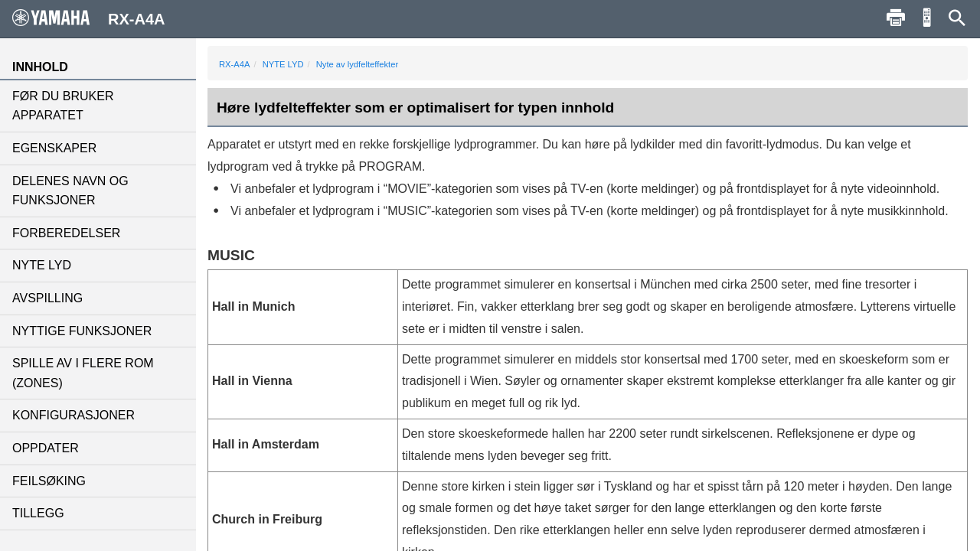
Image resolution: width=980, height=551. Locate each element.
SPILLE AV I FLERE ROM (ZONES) (83, 373)
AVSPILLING (47, 298)
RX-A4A (234, 64)
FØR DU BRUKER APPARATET (63, 106)
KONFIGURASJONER (73, 415)
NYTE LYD (42, 265)
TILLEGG (38, 513)
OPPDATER (46, 448)
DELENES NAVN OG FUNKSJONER (70, 191)
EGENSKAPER (54, 148)
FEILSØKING (49, 481)
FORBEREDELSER (66, 233)
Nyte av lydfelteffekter (357, 64)
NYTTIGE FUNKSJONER (82, 331)
